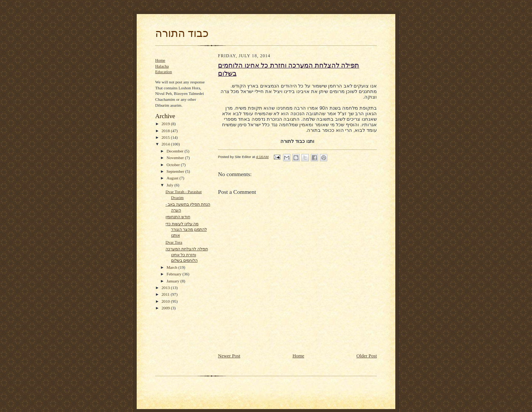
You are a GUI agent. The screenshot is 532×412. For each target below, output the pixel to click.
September (176, 171)
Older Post (367, 356)
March (173, 267)
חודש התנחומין (178, 217)
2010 (166, 301)
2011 (166, 294)
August (173, 178)
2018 (166, 131)
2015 (166, 137)
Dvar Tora (174, 242)
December (176, 151)
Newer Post (229, 356)
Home (160, 60)
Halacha (162, 66)
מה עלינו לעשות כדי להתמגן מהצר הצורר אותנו (186, 229)
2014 (166, 144)
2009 (166, 308)
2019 (166, 124)
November (176, 158)
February (175, 274)
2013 (166, 288)
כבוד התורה (182, 33)
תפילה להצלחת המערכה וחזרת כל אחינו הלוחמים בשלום (187, 255)
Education (163, 72)
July (170, 185)
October (174, 165)
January (174, 281)
